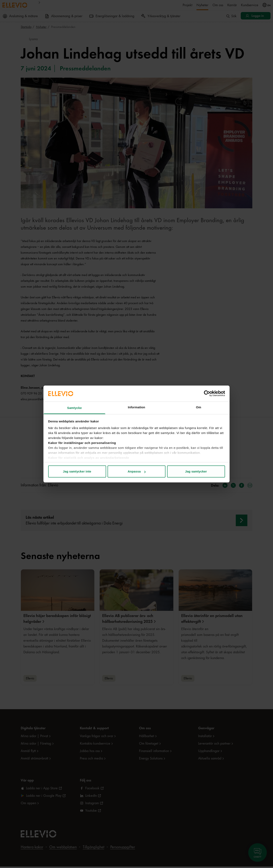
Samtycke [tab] (75, 408)
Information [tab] (136, 407)
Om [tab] (198, 407)
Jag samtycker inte (77, 471)
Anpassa (137, 471)
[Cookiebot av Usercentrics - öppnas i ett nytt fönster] (207, 393)
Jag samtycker (196, 471)
